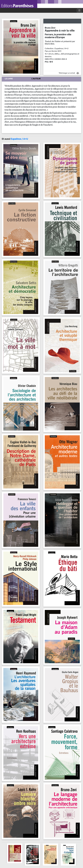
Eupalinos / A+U (19, 139)
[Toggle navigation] (79, 10)
